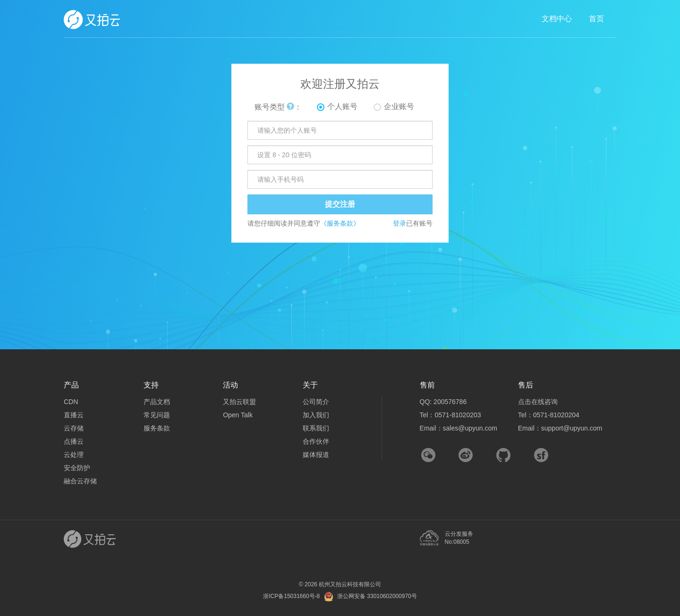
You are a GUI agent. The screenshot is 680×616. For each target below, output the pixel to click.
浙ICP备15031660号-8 (291, 596)
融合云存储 (80, 481)
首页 (596, 19)
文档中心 (557, 19)
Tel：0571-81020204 (549, 415)
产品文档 (157, 402)
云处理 (74, 455)
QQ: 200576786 (443, 402)
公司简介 (316, 402)
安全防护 (77, 468)
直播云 (74, 415)
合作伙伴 (316, 441)
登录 (399, 223)
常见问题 (157, 415)
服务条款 (157, 428)
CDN (71, 402)
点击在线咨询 (538, 402)
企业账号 (399, 106)
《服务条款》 (340, 223)
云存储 (74, 428)
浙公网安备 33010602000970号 (377, 596)
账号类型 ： (278, 107)
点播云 (74, 441)
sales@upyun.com (470, 428)
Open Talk (238, 415)
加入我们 (316, 415)
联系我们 (316, 428)
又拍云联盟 (239, 402)
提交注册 (340, 204)
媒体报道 (316, 455)
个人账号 (342, 106)
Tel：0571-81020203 (450, 415)
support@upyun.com (572, 428)
